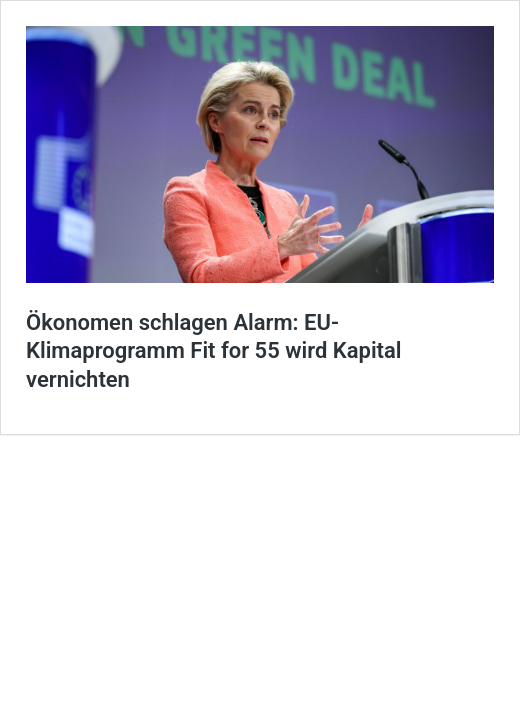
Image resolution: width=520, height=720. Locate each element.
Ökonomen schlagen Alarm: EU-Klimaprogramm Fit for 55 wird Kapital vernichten (214, 351)
